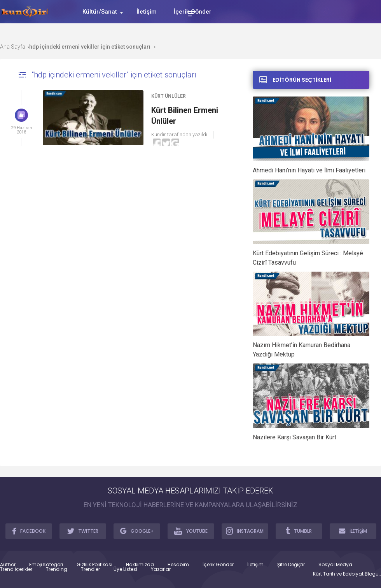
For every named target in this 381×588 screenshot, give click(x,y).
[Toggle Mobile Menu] (190, 13)
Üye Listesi (125, 569)
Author (8, 565)
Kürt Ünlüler (169, 96)
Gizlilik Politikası (94, 565)
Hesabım (178, 565)
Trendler (90, 569)
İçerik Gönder (218, 565)
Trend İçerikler (16, 569)
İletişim (255, 565)
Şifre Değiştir (291, 565)
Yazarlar (161, 569)
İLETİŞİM (353, 531)
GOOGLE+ (137, 531)
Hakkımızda (140, 565)
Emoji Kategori (46, 565)
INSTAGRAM (245, 531)
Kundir (159, 134)
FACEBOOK (29, 531)
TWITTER (83, 531)
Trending (57, 569)
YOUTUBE (191, 531)
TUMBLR (299, 531)
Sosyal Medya (335, 565)
